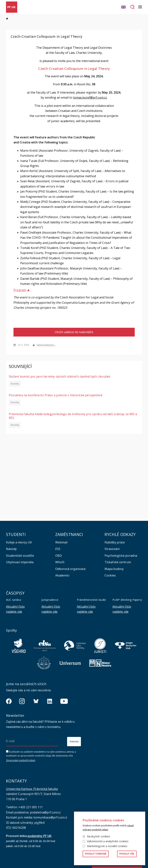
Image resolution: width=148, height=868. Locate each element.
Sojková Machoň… (46, 345)
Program (20, 290)
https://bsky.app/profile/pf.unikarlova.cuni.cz (36, 701)
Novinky (15, 383)
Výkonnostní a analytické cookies (108, 841)
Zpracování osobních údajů (21, 760)
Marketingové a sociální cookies (107, 846)
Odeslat (74, 741)
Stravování (112, 549)
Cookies (110, 575)
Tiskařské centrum (118, 562)
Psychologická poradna (121, 556)
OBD (59, 556)
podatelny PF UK (39, 836)
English (123, 7)
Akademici (62, 575)
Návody (11, 549)
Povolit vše (127, 854)
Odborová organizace (70, 569)
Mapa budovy (114, 569)
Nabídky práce (115, 542)
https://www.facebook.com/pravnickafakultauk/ (9, 701)
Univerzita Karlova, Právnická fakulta (32, 789)
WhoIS (60, 562)
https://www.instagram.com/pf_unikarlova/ (22, 701)
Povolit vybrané (96, 854)
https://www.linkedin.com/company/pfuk (50, 701)
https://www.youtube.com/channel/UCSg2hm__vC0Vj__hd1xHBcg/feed (64, 701)
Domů (7, 19)
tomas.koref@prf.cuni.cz (90, 97)
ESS (58, 549)
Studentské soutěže (20, 556)
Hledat (132, 7)
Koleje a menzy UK (19, 542)
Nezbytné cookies (99, 836)
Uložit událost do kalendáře (74, 332)
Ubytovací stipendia (20, 562)
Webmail (61, 542)
